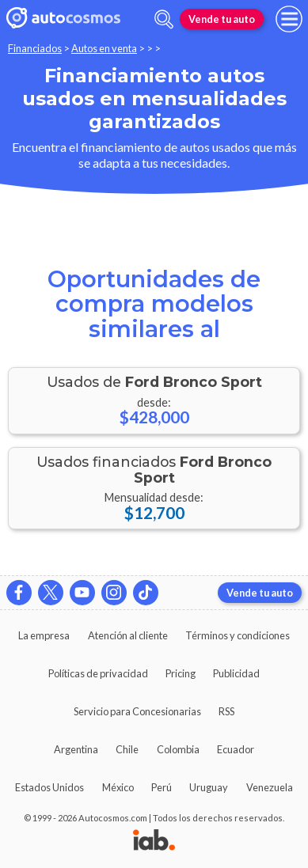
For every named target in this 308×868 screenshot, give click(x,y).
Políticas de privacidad (98, 673)
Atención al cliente (128, 635)
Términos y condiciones (238, 635)
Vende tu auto (222, 19)
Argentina (76, 749)
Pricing (181, 673)
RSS (226, 711)
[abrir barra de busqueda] (164, 19)
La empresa (44, 635)
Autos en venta (104, 48)
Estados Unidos (49, 787)
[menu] (289, 19)
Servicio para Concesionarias (137, 711)
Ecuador (236, 749)
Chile (127, 749)
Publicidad (236, 673)
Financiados (35, 48)
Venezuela (270, 787)
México (118, 787)
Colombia (178, 749)
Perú (162, 787)
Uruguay (209, 787)
